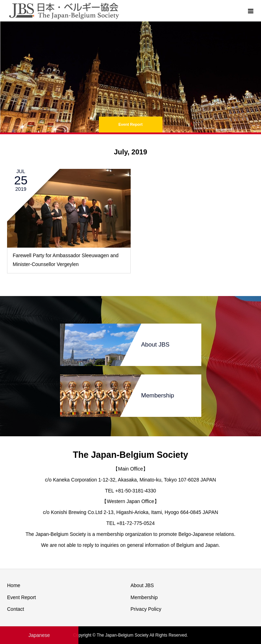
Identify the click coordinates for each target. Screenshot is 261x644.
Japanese (39, 635)
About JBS (142, 585)
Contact (16, 609)
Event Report (22, 597)
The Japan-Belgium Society (130, 455)
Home (14, 585)
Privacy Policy (146, 609)
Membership (144, 597)
